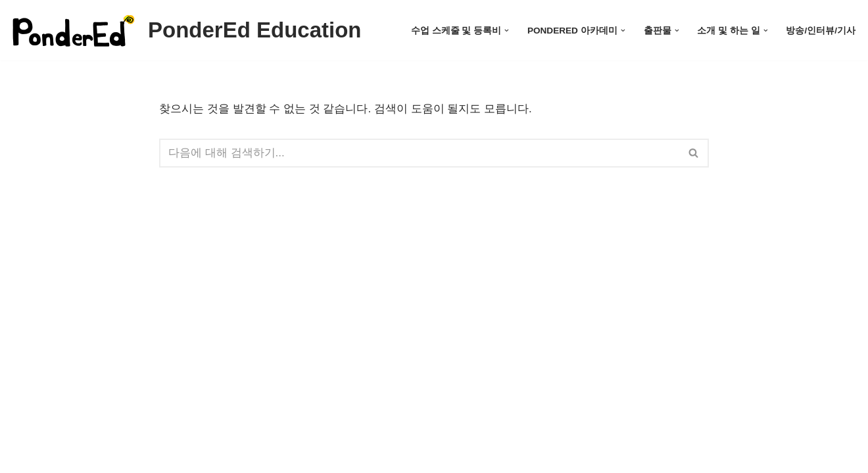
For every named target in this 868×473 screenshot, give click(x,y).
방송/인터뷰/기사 (821, 31)
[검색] (419, 153)
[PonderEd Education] (186, 30)
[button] (507, 31)
